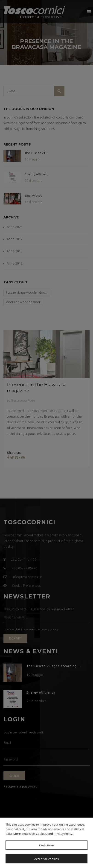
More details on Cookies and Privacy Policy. (43, 834)
